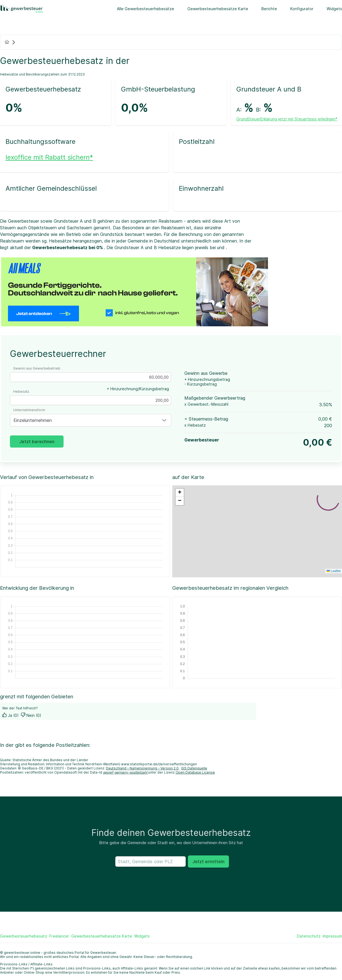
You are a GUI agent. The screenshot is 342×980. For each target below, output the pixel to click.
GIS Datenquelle (194, 768)
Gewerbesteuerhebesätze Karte (218, 9)
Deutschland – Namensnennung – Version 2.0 (143, 768)
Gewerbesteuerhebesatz (24, 936)
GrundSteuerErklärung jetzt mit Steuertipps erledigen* (287, 119)
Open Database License (195, 772)
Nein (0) (31, 715)
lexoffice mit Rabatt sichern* (49, 157)
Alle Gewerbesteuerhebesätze (146, 9)
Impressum (332, 936)
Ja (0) (10, 715)
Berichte (269, 9)
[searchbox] (151, 861)
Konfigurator (302, 9)
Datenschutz (309, 936)
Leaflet (334, 571)
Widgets (334, 9)
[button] (164, 420)
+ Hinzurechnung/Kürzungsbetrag (138, 389)
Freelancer (59, 936)
